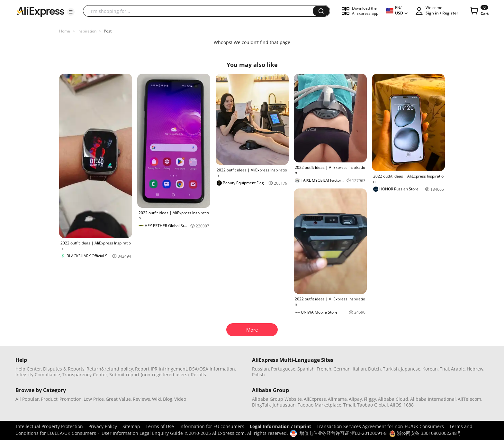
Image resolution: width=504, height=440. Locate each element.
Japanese (411, 369)
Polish (258, 375)
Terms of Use (160, 426)
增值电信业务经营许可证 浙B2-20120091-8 (343, 433)
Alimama (337, 399)
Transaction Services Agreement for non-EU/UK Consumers (380, 426)
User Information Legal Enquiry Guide (142, 433)
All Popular (27, 399)
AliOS (396, 405)
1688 (409, 405)
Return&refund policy (110, 369)
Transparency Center (85, 375)
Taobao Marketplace (319, 405)
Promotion (71, 399)
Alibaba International (433, 399)
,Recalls (198, 375)
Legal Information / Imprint (280, 426)
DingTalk (261, 405)
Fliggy (370, 399)
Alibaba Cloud (393, 399)
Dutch (374, 369)
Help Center (28, 369)
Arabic (458, 369)
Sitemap (131, 426)
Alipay (355, 399)
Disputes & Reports (64, 369)
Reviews (141, 399)
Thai (444, 369)
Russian (261, 369)
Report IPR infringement (161, 369)
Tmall (349, 405)
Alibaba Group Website (277, 399)
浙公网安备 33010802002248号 (425, 433)
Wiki (157, 399)
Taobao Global (373, 405)
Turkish (391, 369)
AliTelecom (469, 399)
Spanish (306, 369)
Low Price (94, 399)
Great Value (118, 399)
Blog (168, 399)
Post (108, 31)
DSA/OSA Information (212, 369)
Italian (359, 369)
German (342, 369)
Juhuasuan (284, 405)
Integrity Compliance (38, 375)
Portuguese (283, 369)
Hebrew (475, 369)
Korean (430, 369)
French (324, 369)
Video (180, 399)
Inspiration (87, 31)
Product (49, 399)
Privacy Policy (103, 426)
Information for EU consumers (212, 426)
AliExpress (315, 399)
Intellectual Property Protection (50, 426)
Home (65, 31)
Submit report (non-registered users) (149, 375)
